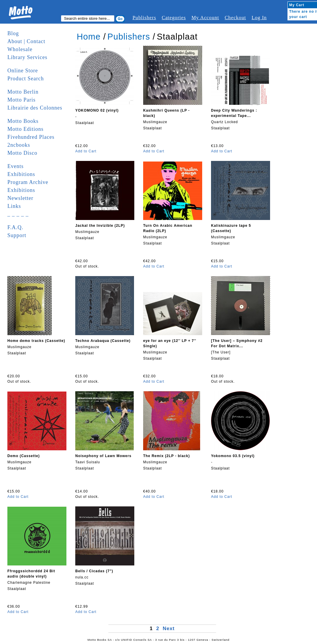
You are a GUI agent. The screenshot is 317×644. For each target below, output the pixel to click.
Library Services (27, 57)
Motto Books (23, 121)
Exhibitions (21, 174)
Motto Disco (22, 153)
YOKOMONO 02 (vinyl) (97, 110)
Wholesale (20, 49)
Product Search (26, 79)
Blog (13, 33)
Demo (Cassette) (24, 456)
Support (17, 235)
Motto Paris (22, 100)
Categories (174, 18)
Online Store (23, 71)
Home (89, 37)
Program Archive (28, 182)
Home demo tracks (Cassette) (36, 341)
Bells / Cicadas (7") (94, 571)
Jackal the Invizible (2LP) (100, 226)
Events (15, 166)
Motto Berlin (23, 92)
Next (169, 628)
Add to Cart (86, 151)
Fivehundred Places (31, 137)
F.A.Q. (15, 227)
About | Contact (26, 41)
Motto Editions (26, 129)
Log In (259, 18)
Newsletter (20, 198)
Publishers (144, 18)
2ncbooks (19, 145)
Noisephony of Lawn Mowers (103, 456)
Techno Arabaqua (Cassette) (103, 341)
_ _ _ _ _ (18, 214)
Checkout (235, 18)
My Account (205, 18)
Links (14, 206)
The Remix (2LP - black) (166, 456)
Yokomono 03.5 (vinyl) (233, 456)
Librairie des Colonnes (35, 108)
